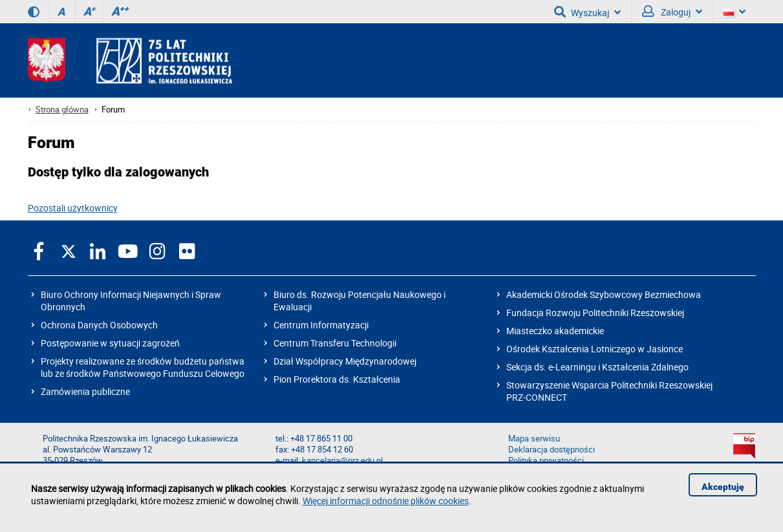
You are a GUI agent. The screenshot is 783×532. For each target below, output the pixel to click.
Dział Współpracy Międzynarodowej (345, 361)
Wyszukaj (587, 12)
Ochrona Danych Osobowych (99, 325)
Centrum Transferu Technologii (335, 343)
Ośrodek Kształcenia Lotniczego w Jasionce (595, 349)
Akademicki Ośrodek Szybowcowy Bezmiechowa (604, 294)
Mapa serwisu (534, 439)
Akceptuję (723, 487)
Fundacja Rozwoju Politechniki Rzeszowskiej (595, 313)
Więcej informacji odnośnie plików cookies (386, 501)
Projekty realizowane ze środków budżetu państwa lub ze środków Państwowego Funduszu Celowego (143, 367)
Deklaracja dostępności (552, 450)
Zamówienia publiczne (85, 391)
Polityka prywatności (546, 461)
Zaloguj (672, 12)
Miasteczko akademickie (555, 331)
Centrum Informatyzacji (321, 325)
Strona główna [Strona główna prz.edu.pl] (62, 110)
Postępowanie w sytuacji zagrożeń (110, 343)
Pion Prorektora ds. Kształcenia (337, 379)
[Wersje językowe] (735, 12)
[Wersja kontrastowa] (34, 12)
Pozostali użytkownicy (73, 208)
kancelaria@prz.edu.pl (342, 461)
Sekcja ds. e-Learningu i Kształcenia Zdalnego (597, 367)
